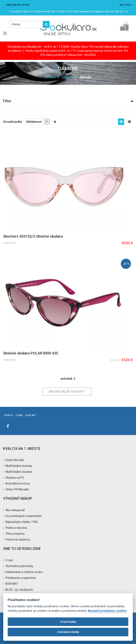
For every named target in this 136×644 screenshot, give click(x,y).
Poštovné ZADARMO (78, 12)
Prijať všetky (68, 622)
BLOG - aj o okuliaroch (19, 590)
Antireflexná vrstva (18, 484)
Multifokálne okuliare (19, 472)
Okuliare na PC (15, 478)
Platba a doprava (16, 528)
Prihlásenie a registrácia (21, 578)
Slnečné (67, 77)
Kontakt (31, 415)
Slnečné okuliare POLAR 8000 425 (31, 353)
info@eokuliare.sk (102, 12)
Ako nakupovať (15, 510)
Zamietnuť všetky (68, 632)
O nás (19, 415)
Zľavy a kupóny (15, 534)
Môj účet (126, 5)
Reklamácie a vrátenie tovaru (24, 572)
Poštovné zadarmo (18, 540)
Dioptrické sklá (15, 460)
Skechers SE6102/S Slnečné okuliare (33, 236)
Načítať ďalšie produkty (67, 392)
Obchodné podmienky (19, 566)
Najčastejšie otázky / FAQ (22, 522)
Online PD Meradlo (17, 489)
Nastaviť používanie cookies (107, 611)
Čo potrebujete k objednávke (24, 516)
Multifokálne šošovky (19, 466)
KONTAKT (12, 584)
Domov (50, 77)
